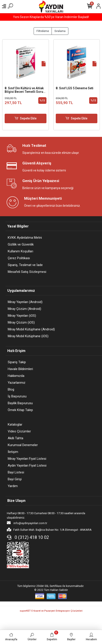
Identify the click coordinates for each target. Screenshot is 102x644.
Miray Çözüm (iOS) (21, 322)
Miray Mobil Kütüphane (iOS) (28, 336)
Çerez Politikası (19, 258)
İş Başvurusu (17, 396)
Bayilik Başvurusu (20, 403)
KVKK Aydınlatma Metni (25, 238)
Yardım (13, 486)
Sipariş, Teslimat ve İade (25, 265)
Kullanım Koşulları (20, 251)
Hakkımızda (16, 376)
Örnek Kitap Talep (20, 410)
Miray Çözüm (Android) (24, 309)
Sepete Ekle (26, 118)
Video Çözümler (19, 431)
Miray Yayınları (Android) (25, 302)
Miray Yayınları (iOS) (22, 316)
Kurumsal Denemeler (23, 445)
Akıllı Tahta (15, 438)
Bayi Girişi (15, 479)
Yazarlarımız (17, 383)
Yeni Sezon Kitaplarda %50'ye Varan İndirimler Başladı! (51, 17)
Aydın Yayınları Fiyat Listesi (27, 465)
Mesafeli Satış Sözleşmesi (27, 272)
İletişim (13, 452)
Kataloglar (15, 424)
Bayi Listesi (16, 472)
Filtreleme (43, 31)
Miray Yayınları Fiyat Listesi (27, 459)
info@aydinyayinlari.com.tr (27, 523)
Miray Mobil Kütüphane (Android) (31, 329)
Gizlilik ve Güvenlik (21, 244)
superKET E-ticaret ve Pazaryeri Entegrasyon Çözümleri (51, 611)
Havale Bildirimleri (20, 369)
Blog (11, 389)
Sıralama (60, 31)
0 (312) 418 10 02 (28, 537)
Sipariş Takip (17, 362)
